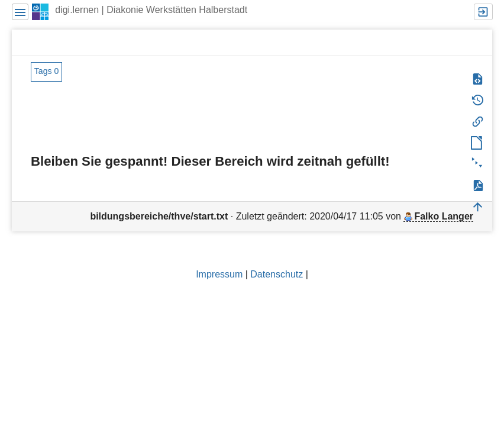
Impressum (219, 274)
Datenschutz (277, 274)
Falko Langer (444, 216)
